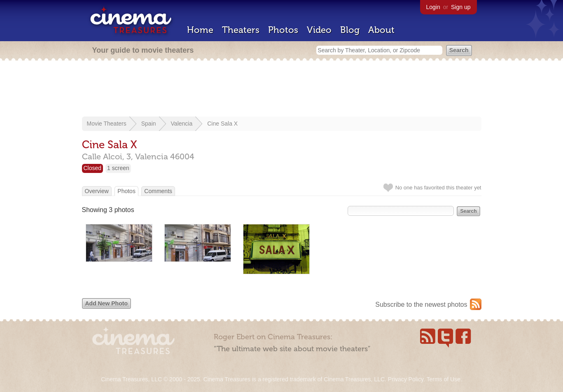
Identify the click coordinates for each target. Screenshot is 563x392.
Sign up (461, 7)
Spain (149, 124)
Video (319, 30)
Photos (283, 30)
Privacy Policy (406, 379)
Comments (158, 191)
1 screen (118, 168)
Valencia (182, 124)
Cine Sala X (222, 124)
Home (200, 30)
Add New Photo (106, 303)
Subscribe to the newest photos (421, 304)
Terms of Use (443, 379)
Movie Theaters (107, 124)
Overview (97, 191)
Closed (93, 168)
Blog (350, 30)
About (381, 30)
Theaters (241, 30)
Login (433, 7)
